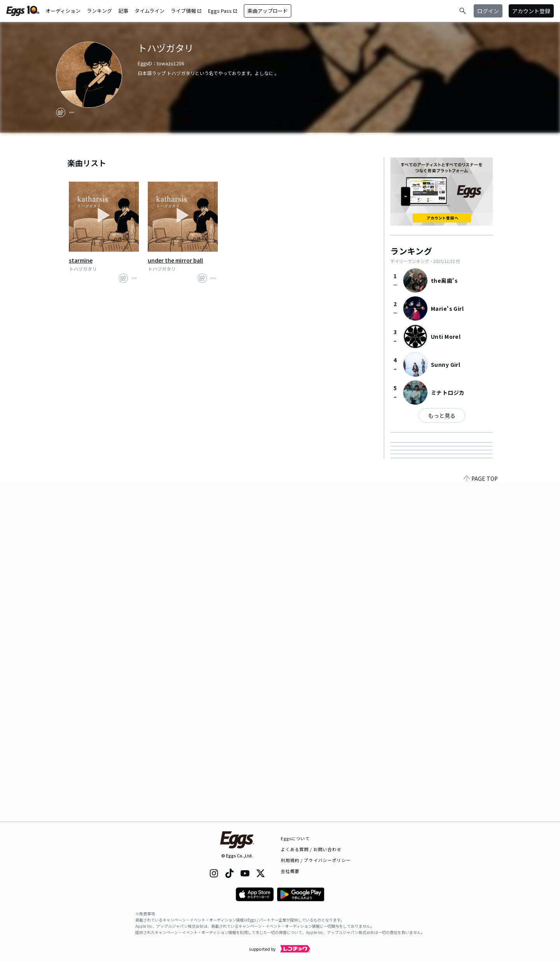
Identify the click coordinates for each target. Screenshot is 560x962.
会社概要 (290, 871)
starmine (81, 260)
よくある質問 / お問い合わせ (311, 849)
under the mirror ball (175, 260)
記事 (123, 11)
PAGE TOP (481, 817)
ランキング (99, 11)
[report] (72, 112)
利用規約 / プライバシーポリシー (316, 860)
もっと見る (442, 415)
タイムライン (150, 11)
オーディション (63, 11)
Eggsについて (296, 838)
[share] (61, 112)
